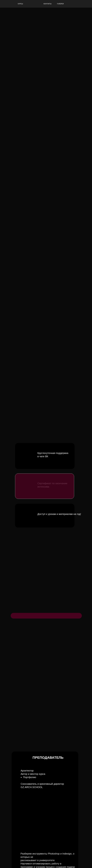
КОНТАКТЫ (48, 4)
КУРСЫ (20, 4)
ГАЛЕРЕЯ (60, 4)
